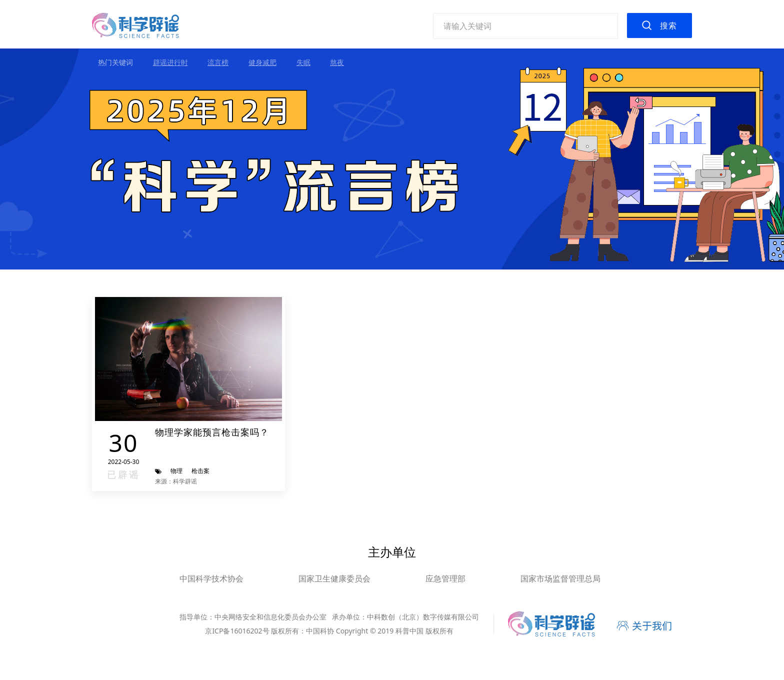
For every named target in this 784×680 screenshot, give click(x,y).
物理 (176, 471)
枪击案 (200, 471)
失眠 (303, 62)
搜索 (668, 25)
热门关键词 (115, 62)
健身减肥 (262, 62)
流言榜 (218, 62)
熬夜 (337, 62)
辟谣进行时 (170, 62)
